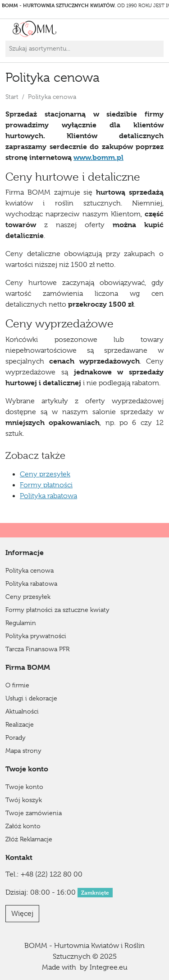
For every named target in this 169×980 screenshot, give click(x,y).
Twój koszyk (24, 800)
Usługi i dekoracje (31, 698)
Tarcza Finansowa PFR (37, 649)
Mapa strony (23, 751)
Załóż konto (23, 826)
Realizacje (20, 724)
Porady (16, 737)
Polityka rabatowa (48, 496)
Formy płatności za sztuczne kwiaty (57, 610)
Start (12, 97)
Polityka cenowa (30, 570)
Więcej (22, 914)
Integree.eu (109, 967)
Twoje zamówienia (34, 813)
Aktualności (22, 711)
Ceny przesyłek (45, 474)
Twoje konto (24, 787)
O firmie (17, 685)
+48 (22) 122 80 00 (52, 874)
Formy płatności (46, 485)
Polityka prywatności (36, 636)
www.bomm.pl (98, 157)
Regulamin (21, 623)
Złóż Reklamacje (29, 839)
